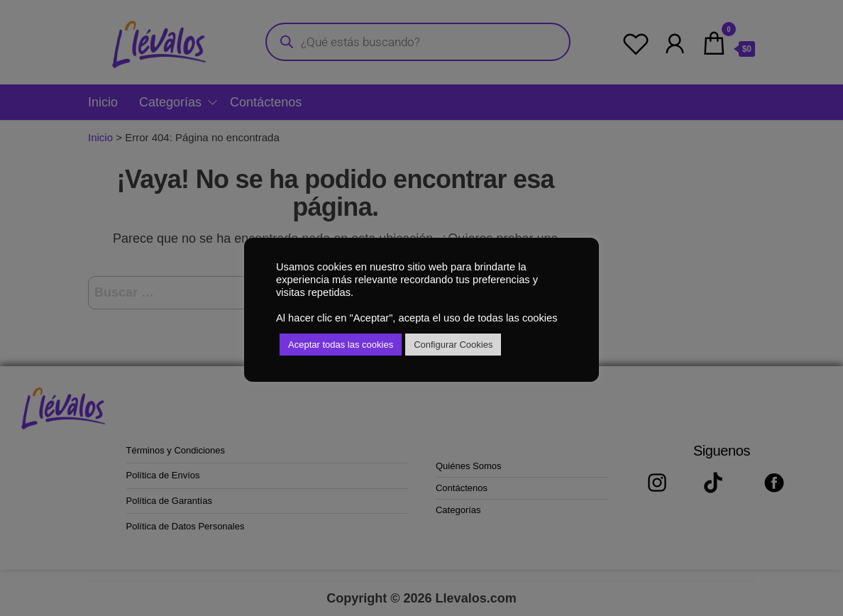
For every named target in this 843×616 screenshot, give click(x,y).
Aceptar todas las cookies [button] (341, 345)
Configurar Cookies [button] (453, 345)
